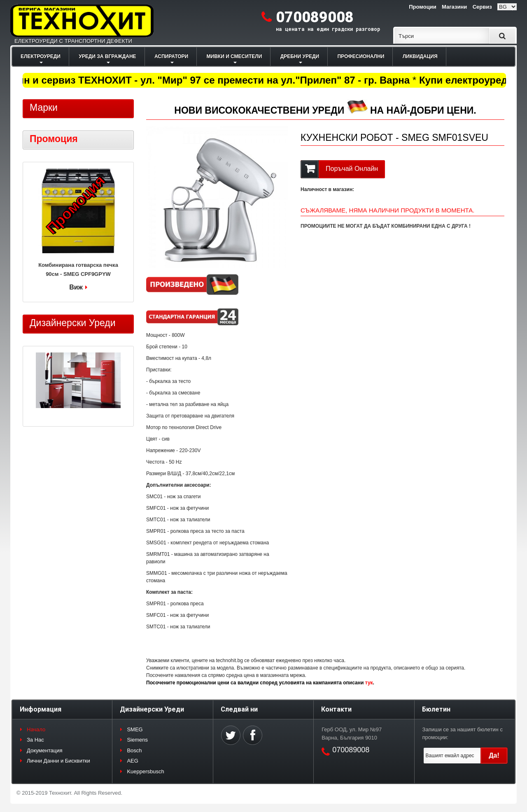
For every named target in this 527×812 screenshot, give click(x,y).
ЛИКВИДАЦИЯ (420, 56)
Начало (36, 729)
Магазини (454, 7)
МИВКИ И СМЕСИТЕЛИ (234, 56)
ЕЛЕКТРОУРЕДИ (41, 56)
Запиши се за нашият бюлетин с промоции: (463, 734)
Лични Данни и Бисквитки (58, 761)
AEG (132, 761)
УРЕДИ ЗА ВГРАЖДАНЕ (107, 56)
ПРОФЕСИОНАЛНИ (361, 56)
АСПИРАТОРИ (171, 56)
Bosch (134, 750)
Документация (45, 750)
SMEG (135, 729)
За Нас (35, 740)
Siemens (137, 740)
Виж (76, 287)
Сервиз (482, 7)
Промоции (422, 7)
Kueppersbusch (145, 771)
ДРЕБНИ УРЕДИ (300, 56)
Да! (494, 755)
